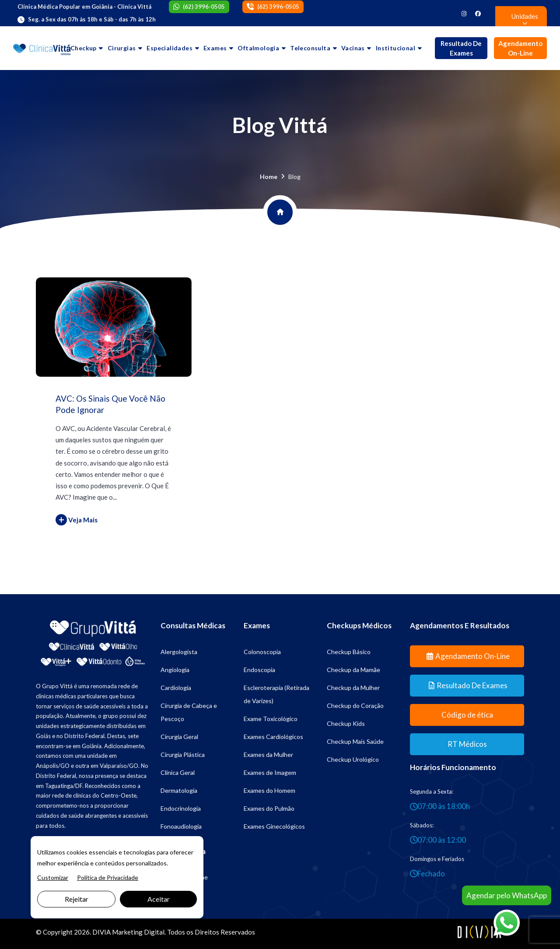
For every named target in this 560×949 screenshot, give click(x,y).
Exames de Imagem (270, 772)
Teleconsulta (310, 48)
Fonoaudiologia (181, 826)
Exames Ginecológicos (274, 826)
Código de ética (467, 715)
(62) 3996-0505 (204, 7)
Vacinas (353, 48)
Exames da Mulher (268, 755)
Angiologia (175, 670)
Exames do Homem (269, 790)
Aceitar (159, 899)
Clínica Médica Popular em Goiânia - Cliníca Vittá (84, 7)
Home (269, 177)
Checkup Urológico (353, 759)
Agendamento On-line (520, 48)
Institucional (395, 48)
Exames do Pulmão (269, 808)
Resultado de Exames (461, 48)
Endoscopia (259, 670)
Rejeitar (77, 899)
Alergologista (179, 652)
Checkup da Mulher (353, 688)
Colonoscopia (262, 652)
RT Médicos (467, 744)
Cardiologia (176, 688)
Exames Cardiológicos (273, 737)
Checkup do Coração (355, 706)
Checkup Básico (349, 652)
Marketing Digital (138, 932)
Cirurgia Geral (179, 737)
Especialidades (170, 48)
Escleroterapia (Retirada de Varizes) (276, 694)
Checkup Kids (346, 723)
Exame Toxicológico (271, 719)
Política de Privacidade (108, 877)
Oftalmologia (258, 48)
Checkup (84, 48)
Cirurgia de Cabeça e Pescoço (189, 712)
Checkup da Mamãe (353, 670)
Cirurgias (122, 48)
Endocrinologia (181, 808)
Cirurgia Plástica (183, 755)
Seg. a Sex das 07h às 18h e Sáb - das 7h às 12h (92, 19)
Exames (215, 48)
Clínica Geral (178, 772)
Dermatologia (179, 790)
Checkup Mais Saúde (355, 741)
